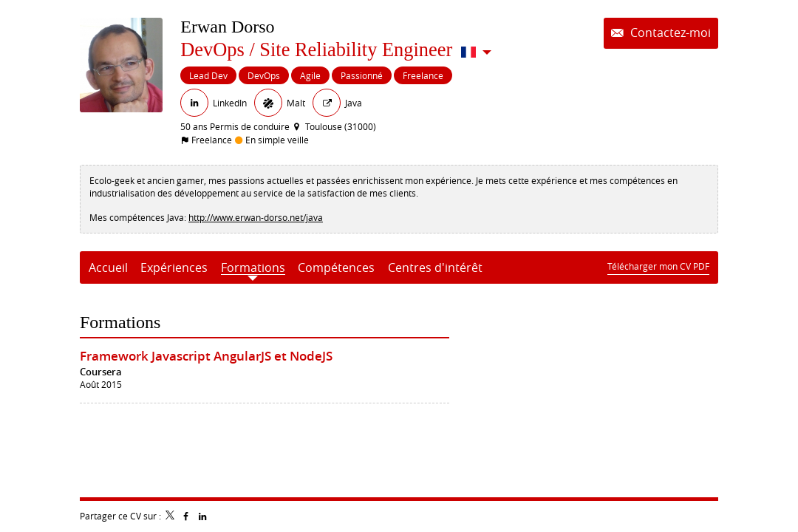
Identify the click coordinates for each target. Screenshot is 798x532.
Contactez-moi (669, 33)
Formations (120, 322)
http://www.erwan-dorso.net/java (256, 217)
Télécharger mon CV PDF (658, 266)
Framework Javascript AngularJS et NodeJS (206, 356)
